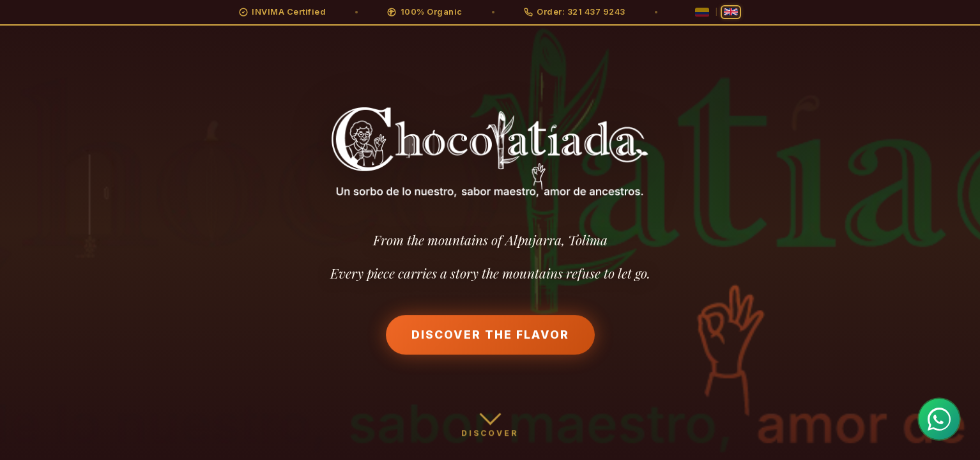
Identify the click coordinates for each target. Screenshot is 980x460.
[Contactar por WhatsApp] (939, 419)
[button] (282, 12)
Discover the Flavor (490, 336)
